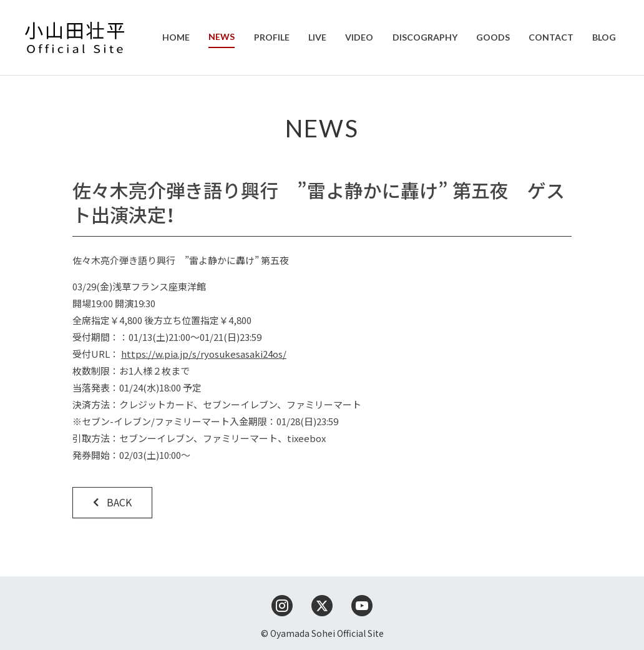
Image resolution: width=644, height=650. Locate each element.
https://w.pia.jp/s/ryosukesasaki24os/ (204, 354)
